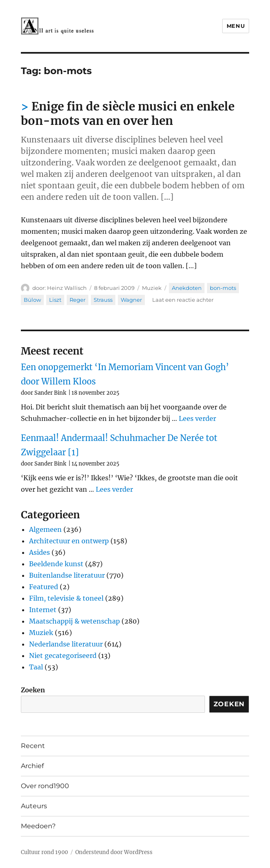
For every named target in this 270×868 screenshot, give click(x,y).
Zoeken (33, 690)
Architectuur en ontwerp (69, 541)
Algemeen (45, 529)
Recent (33, 746)
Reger (78, 300)
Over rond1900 (45, 786)
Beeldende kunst (56, 564)
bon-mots (223, 288)
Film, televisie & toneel (66, 598)
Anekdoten (187, 288)
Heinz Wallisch (67, 288)
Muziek (152, 288)
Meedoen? (38, 826)
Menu (236, 26)
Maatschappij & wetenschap (74, 621)
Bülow (32, 300)
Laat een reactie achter (183, 300)
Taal (36, 667)
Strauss (103, 300)
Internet (43, 610)
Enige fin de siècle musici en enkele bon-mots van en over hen (128, 114)
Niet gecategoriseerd (63, 656)
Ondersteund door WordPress (114, 852)
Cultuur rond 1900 (44, 852)
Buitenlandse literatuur (67, 575)
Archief (32, 766)
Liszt (55, 300)
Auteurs (34, 806)
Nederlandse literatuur (66, 644)
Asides (39, 552)
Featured (44, 587)
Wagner (131, 300)
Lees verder (197, 418)
